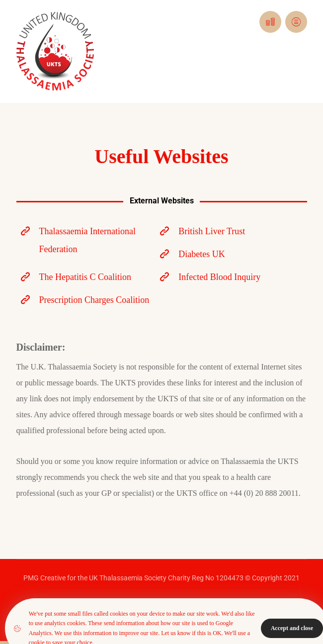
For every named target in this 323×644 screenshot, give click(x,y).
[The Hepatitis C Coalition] (86, 277)
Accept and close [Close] (292, 628)
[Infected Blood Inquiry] (225, 277)
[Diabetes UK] (225, 254)
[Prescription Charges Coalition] (86, 300)
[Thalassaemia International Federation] (86, 240)
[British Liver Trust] (225, 231)
